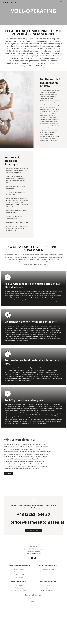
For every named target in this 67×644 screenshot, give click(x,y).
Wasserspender (19, 577)
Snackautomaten (19, 572)
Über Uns (48, 588)
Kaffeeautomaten (19, 570)
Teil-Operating (19, 588)
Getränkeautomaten (19, 575)
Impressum (33, 599)
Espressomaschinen (48, 570)
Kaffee (48, 586)
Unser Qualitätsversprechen (48, 591)
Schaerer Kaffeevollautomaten (48, 572)
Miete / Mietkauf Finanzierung (19, 591)
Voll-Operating (19, 586)
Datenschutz (34, 602)
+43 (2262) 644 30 (33, 515)
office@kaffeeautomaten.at (37, 522)
